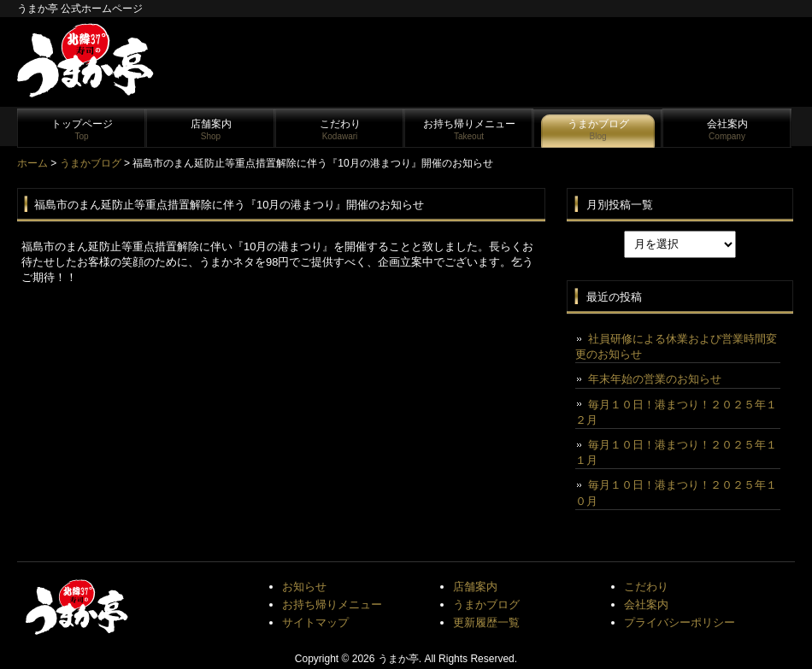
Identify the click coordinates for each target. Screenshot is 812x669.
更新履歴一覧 (486, 622)
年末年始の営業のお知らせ (655, 379)
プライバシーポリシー (680, 622)
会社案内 (727, 129)
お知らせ (304, 587)
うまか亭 (398, 659)
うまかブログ (598, 129)
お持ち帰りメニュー (469, 129)
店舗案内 (211, 129)
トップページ (82, 129)
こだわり (340, 129)
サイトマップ (315, 622)
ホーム (32, 163)
